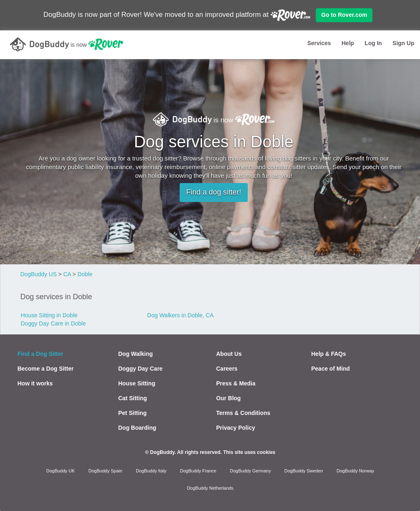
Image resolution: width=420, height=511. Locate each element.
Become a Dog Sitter (46, 369)
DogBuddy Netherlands (210, 488)
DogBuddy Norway (356, 471)
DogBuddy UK (61, 471)
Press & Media (236, 383)
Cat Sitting (132, 398)
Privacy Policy (236, 428)
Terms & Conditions (243, 413)
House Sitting (137, 383)
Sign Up (403, 43)
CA (67, 274)
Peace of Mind (331, 369)
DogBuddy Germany (251, 471)
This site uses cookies (249, 452)
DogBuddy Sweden (304, 471)
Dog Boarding (137, 428)
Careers (227, 369)
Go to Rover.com (344, 15)
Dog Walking (135, 354)
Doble (85, 274)
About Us (229, 354)
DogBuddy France (198, 471)
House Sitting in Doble (49, 315)
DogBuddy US (39, 274)
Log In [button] (373, 43)
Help (348, 43)
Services (319, 43)
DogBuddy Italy (151, 471)
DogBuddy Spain (106, 471)
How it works (35, 383)
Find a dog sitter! (214, 192)
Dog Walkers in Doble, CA (180, 315)
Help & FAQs (329, 354)
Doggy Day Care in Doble (54, 323)
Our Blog (228, 398)
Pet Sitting (132, 413)
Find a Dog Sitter (41, 354)
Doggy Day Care (140, 369)
